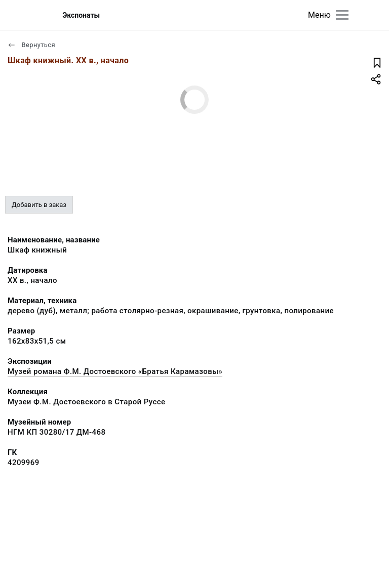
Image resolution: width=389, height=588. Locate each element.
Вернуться (31, 45)
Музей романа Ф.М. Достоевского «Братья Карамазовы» (115, 371)
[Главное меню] (342, 15)
